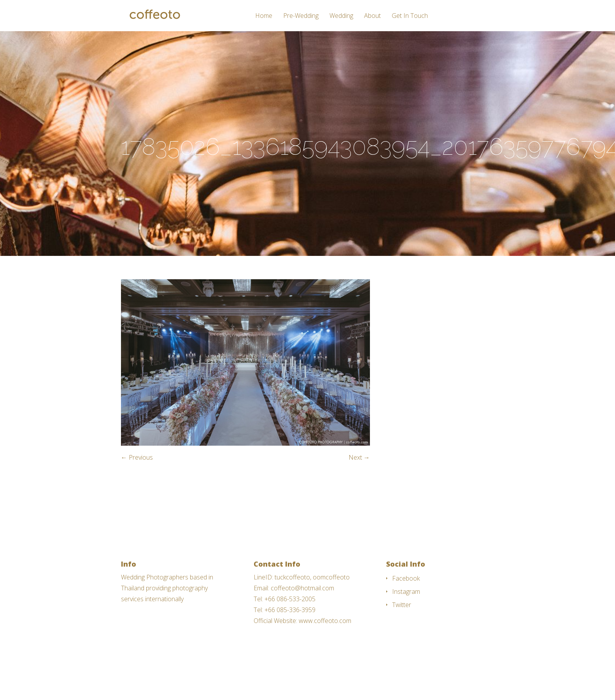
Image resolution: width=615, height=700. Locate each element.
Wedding (341, 16)
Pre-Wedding (301, 16)
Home (264, 16)
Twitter (402, 605)
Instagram (406, 591)
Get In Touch (410, 16)
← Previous (137, 457)
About (372, 16)
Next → (359, 457)
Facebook (406, 578)
